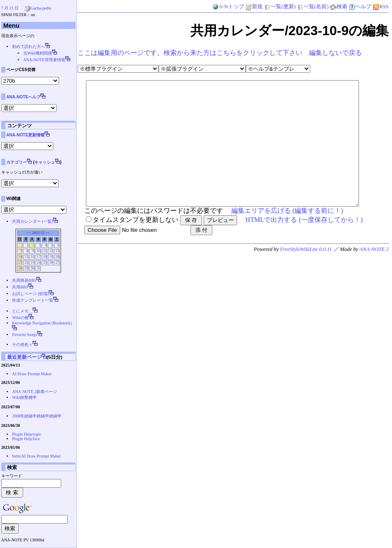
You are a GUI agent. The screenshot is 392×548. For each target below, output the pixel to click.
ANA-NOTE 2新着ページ (34, 392)
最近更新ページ (24, 357)
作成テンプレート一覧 (33, 300)
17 (39, 257)
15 (26, 257)
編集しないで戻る (335, 53)
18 (45, 257)
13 (57, 251)
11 (45, 251)
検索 (339, 7)
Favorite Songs (24, 335)
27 (57, 262)
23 (32, 262)
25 (45, 262)
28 (20, 268)
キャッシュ (45, 162)
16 (32, 257)
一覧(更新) (280, 7)
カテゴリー (17, 162)
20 (57, 257)
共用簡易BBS (24, 280)
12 (51, 251)
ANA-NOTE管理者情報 (44, 60)
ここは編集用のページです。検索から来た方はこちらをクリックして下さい (190, 53)
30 (32, 268)
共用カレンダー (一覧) (32, 221)
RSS (381, 7)
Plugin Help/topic (27, 434)
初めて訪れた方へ (29, 46)
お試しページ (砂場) (30, 294)
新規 (254, 7)
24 (39, 262)
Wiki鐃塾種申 (24, 397)
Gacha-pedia (41, 8)
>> (48, 233)
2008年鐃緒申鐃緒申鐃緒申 (37, 416)
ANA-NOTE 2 (374, 274)
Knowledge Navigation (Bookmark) (42, 323)
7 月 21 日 (10, 8)
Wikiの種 (20, 318)
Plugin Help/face (26, 439)
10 (39, 251)
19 (51, 257)
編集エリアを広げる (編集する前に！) (287, 235)
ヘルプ (360, 7)
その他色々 (22, 344)
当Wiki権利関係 (38, 53)
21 (20, 262)
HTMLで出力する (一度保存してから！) (304, 244)
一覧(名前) (313, 7)
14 (20, 257)
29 (26, 268)
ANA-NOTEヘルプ (23, 97)
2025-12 (38, 233)
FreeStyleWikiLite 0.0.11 (306, 274)
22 (26, 262)
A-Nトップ (228, 7)
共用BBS (20, 287)
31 (39, 268)
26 (51, 262)
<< (29, 233)
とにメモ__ (22, 311)
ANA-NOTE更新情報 (25, 135)
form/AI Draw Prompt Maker (36, 456)
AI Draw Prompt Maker (32, 374)
